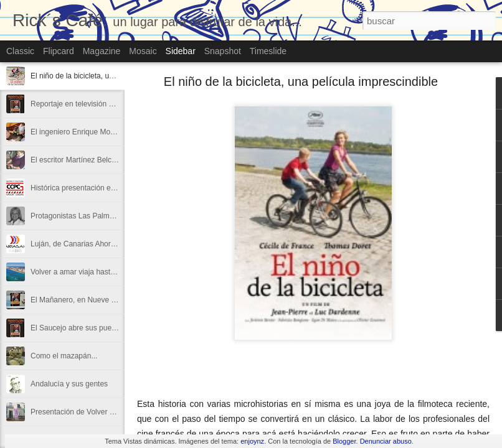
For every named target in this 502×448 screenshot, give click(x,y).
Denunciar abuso (386, 441)
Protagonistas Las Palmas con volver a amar (105, 216)
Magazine (102, 51)
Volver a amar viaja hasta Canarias (88, 272)
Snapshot (223, 51)
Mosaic (143, 51)
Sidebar (181, 51)
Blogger (344, 441)
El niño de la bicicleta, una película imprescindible (113, 76)
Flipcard (59, 51)
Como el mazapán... (64, 356)
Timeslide (268, 51)
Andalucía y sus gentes (69, 384)
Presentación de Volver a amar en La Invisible (107, 412)
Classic (20, 51)
